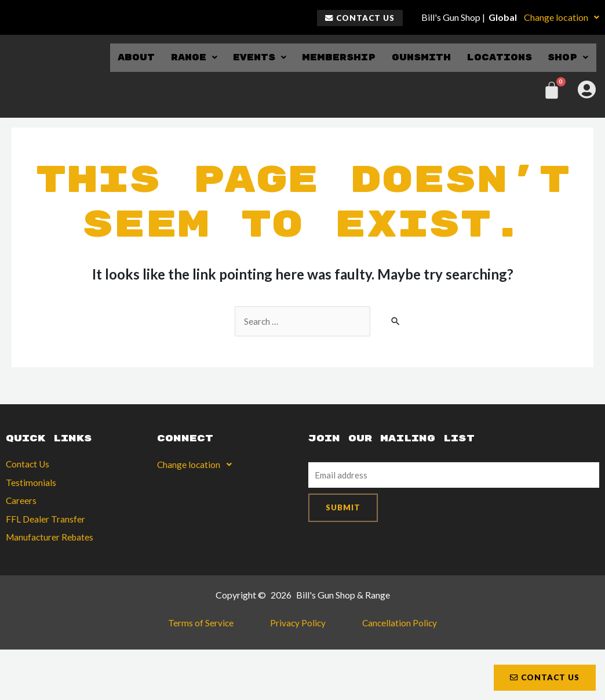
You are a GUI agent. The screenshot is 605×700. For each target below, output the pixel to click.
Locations (498, 57)
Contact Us (28, 465)
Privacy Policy (297, 627)
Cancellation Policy (387, 627)
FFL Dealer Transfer (45, 521)
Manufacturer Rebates (51, 539)
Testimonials (31, 483)
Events (254, 57)
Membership (334, 57)
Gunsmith (418, 57)
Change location (562, 17)
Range (186, 57)
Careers (21, 502)
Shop (568, 57)
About (128, 57)
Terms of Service (213, 627)
